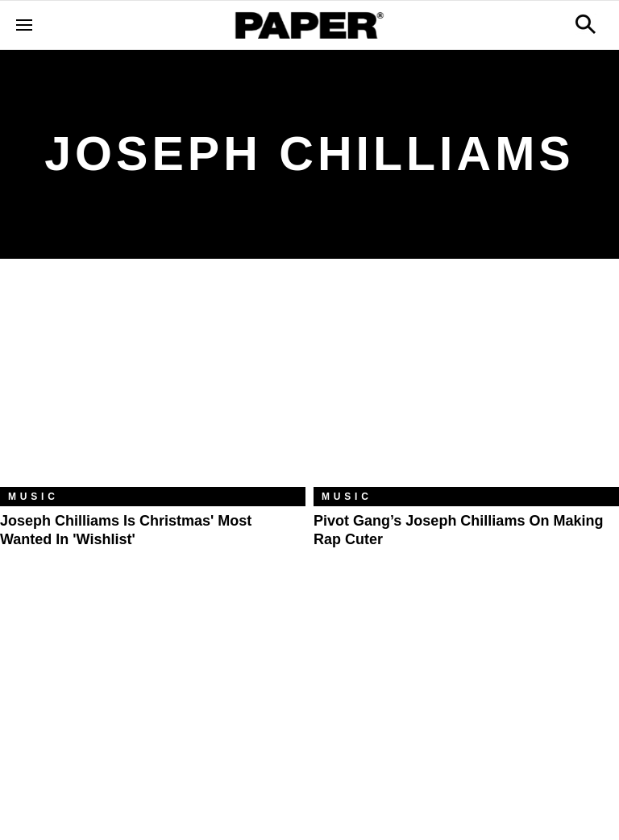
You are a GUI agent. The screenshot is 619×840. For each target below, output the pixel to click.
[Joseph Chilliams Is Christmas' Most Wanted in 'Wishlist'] (153, 385)
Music (33, 497)
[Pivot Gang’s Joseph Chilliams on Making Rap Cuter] (466, 385)
